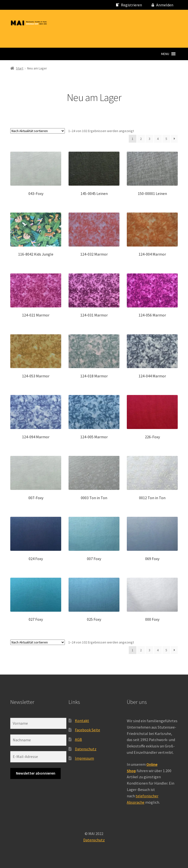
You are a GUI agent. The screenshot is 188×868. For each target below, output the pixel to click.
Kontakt (82, 721)
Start (20, 68)
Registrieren (131, 5)
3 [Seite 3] (149, 139)
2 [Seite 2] (141, 139)
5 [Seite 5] (166, 139)
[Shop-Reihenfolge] (38, 131)
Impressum (84, 758)
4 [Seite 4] (158, 139)
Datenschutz (86, 749)
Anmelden (165, 5)
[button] (165, 54)
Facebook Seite (88, 730)
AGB (78, 739)
